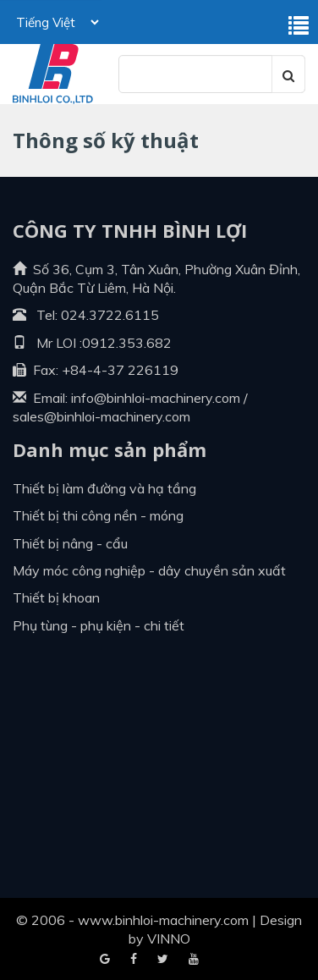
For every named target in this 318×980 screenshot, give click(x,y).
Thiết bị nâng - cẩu (70, 543)
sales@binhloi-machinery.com (101, 416)
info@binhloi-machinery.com (156, 398)
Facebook (105, 960)
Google (134, 960)
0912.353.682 (127, 343)
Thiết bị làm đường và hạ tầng (104, 488)
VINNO (169, 939)
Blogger (194, 960)
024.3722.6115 (110, 315)
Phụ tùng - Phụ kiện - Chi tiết (99, 625)
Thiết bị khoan (56, 597)
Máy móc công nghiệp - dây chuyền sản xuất (149, 570)
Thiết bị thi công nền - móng (98, 515)
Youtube (163, 960)
